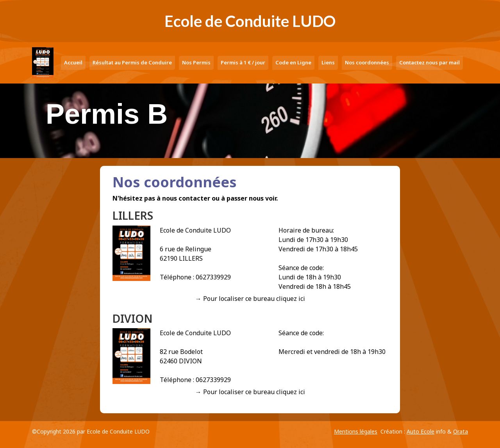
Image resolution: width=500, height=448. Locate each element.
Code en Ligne (293, 62)
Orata (461, 431)
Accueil (73, 62)
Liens (328, 62)
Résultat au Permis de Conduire (132, 62)
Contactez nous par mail (429, 62)
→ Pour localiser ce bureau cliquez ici (250, 299)
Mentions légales (356, 431)
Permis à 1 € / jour (243, 62)
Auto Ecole (421, 431)
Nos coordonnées (367, 62)
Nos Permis (196, 62)
